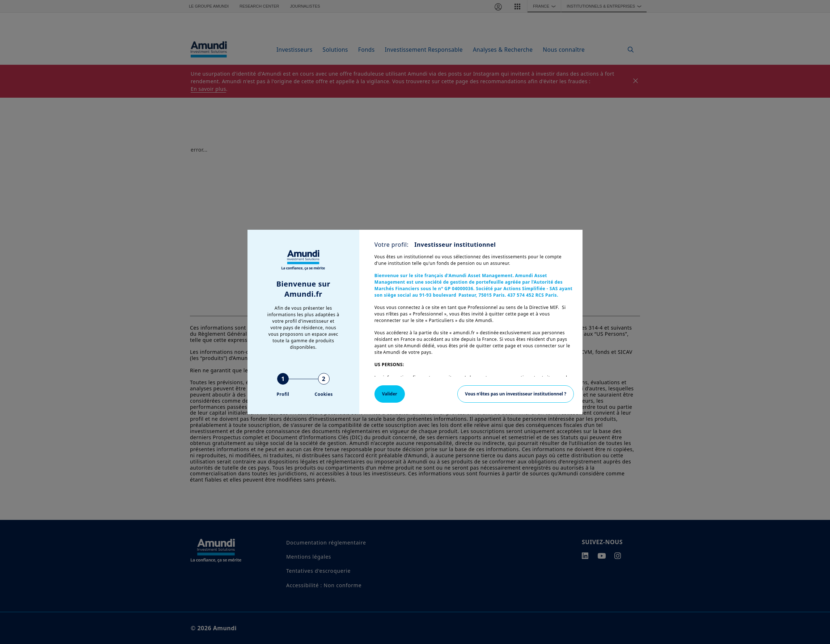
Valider (390, 394)
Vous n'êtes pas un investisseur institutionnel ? (516, 394)
